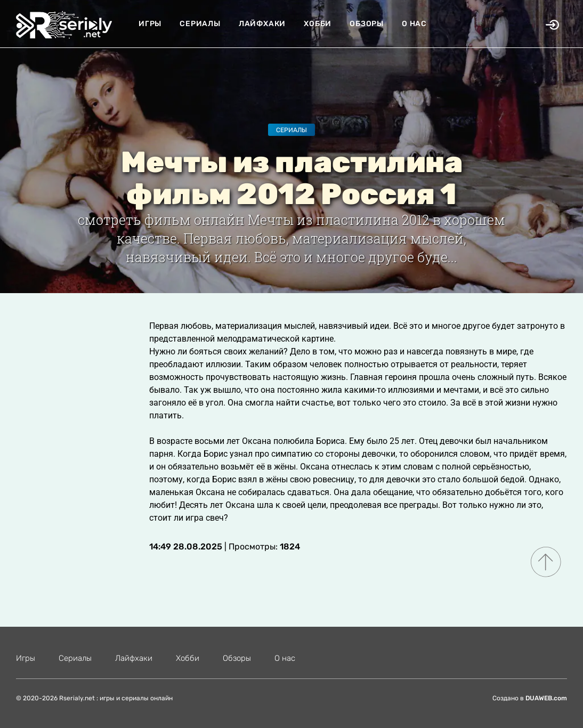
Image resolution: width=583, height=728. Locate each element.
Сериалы (200, 24)
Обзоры (367, 24)
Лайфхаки (262, 24)
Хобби (318, 24)
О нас (414, 24)
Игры (150, 24)
